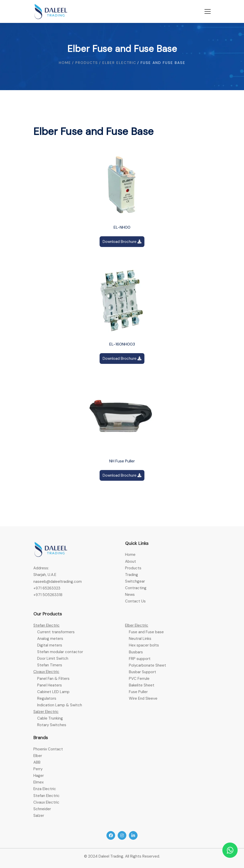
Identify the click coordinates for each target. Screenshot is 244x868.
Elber (38, 756)
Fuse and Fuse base (146, 632)
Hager (39, 776)
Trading (132, 575)
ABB (37, 762)
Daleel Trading (111, 856)
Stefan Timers (50, 665)
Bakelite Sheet (142, 685)
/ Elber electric (118, 63)
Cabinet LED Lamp (53, 692)
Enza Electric (45, 789)
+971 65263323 (47, 588)
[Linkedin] (133, 835)
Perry (38, 769)
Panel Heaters (50, 685)
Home (65, 63)
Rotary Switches (52, 725)
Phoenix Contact (48, 749)
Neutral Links (140, 639)
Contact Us (135, 601)
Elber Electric (137, 625)
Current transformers (56, 632)
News (130, 595)
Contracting (136, 588)
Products (133, 568)
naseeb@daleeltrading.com (58, 582)
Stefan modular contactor (60, 652)
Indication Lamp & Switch (60, 705)
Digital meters (50, 645)
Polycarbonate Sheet (147, 665)
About (131, 561)
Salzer (39, 816)
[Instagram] (122, 835)
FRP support (140, 659)
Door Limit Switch (53, 658)
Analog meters (50, 639)
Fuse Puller (138, 692)
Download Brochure (122, 242)
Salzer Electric (46, 712)
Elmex (38, 782)
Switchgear (135, 581)
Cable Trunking (50, 718)
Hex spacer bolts (144, 645)
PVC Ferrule (139, 679)
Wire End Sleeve (143, 698)
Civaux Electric (46, 672)
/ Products (85, 63)
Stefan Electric (46, 625)
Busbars (136, 652)
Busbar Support (143, 672)
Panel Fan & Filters (53, 679)
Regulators (47, 698)
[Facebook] (111, 835)
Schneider (42, 809)
